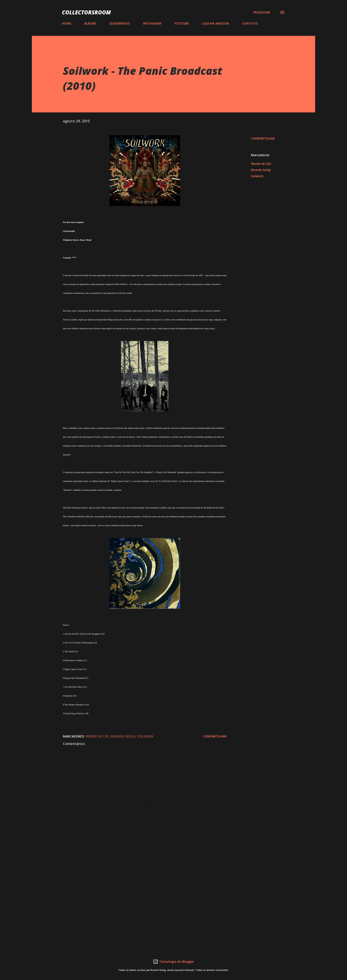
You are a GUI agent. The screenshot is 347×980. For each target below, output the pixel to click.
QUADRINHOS (120, 23)
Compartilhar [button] (263, 138)
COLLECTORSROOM (86, 12)
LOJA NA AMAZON (216, 23)
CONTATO (250, 23)
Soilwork (257, 176)
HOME (67, 23)
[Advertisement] (138, 892)
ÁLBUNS (90, 23)
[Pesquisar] (262, 12)
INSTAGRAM (152, 23)
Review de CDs (261, 164)
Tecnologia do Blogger (173, 962)
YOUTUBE (182, 23)
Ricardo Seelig (261, 170)
